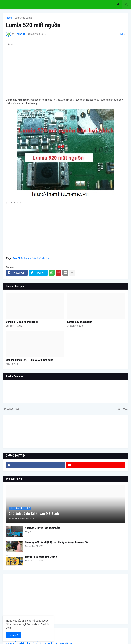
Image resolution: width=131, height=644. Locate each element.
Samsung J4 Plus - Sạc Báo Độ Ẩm (43, 528)
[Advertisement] (65, 71)
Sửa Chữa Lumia (24, 18)
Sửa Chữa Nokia (41, 258)
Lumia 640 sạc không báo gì (22, 322)
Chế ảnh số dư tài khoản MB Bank (34, 514)
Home (9, 18)
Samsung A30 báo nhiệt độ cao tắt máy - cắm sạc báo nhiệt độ (56, 542)
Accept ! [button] (14, 635)
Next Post (122, 409)
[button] (118, 4)
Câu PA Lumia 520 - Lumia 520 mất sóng (30, 360)
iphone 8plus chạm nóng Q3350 (41, 557)
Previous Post (12, 409)
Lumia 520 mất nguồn (80, 322)
